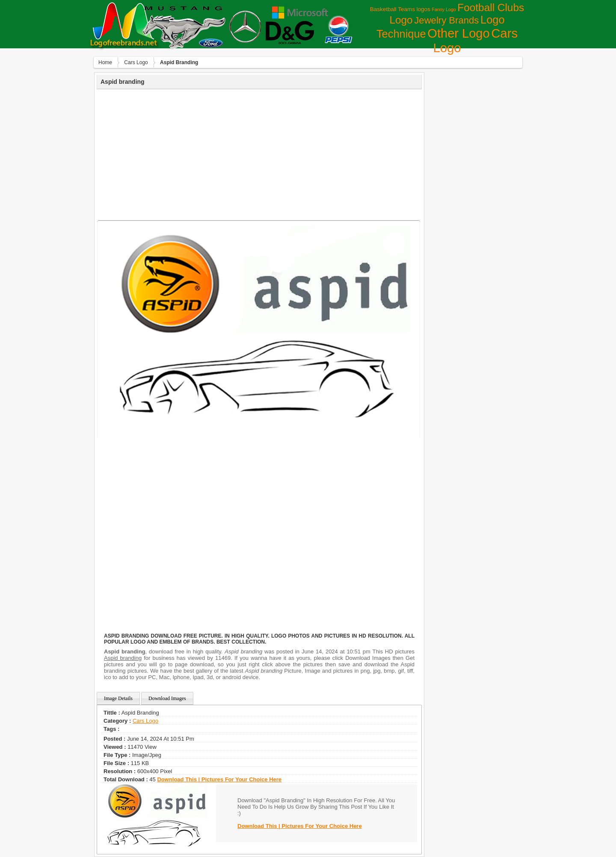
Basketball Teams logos (400, 9)
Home (105, 62)
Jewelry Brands (446, 20)
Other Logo (458, 33)
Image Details (118, 698)
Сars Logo (136, 62)
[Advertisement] (259, 154)
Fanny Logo (444, 9)
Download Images (167, 698)
